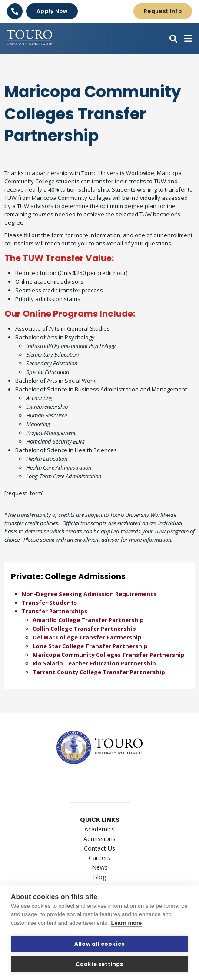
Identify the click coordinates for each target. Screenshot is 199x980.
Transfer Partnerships (55, 611)
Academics (99, 829)
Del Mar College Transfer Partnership (87, 637)
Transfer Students (49, 603)
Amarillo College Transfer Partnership (88, 620)
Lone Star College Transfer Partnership (90, 646)
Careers (99, 858)
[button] (173, 39)
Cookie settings (99, 964)
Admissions (99, 839)
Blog (99, 877)
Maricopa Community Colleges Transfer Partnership (109, 655)
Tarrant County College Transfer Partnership (99, 672)
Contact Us (99, 848)
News (100, 867)
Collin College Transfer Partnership (84, 629)
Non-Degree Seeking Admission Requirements (89, 594)
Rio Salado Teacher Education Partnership (94, 663)
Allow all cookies (99, 944)
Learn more (126, 923)
